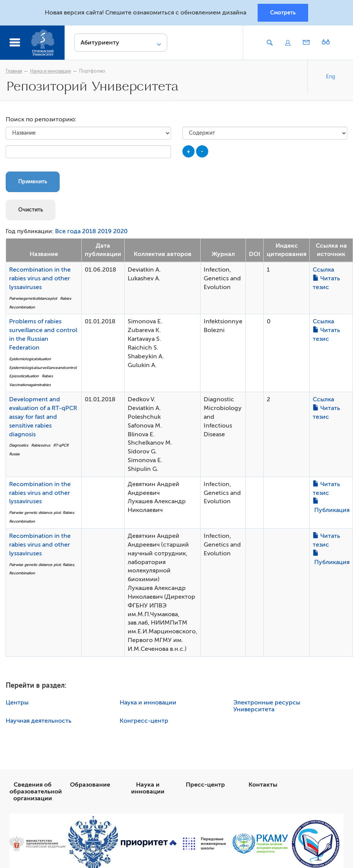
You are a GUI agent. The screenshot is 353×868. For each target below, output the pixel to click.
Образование (90, 785)
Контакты (263, 785)
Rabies (66, 298)
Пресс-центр (205, 785)
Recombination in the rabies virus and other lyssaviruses (40, 278)
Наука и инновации (51, 71)
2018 (89, 231)
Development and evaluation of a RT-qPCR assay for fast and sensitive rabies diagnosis (43, 417)
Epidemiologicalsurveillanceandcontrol (43, 368)
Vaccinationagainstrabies (30, 385)
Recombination (22, 307)
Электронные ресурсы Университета (267, 706)
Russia (14, 454)
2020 (120, 231)
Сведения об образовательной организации (36, 792)
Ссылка (323, 270)
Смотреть (283, 13)
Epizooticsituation (24, 376)
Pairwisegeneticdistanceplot (33, 298)
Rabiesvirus (41, 445)
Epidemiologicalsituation (30, 359)
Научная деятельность (39, 721)
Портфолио (92, 71)
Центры (17, 703)
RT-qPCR (61, 445)
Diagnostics (19, 445)
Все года (68, 231)
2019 (105, 231)
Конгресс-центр (144, 721)
